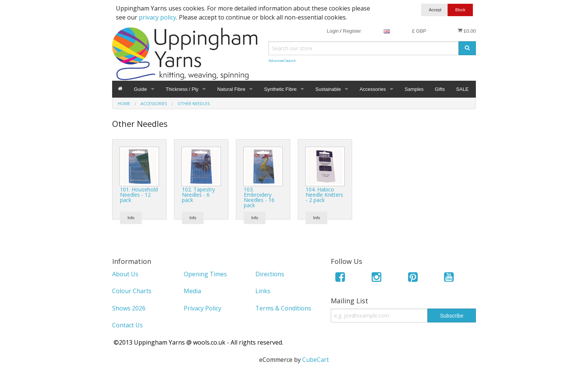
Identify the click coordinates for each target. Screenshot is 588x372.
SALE (462, 89)
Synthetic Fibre (280, 89)
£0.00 (467, 31)
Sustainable (328, 89)
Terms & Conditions (283, 308)
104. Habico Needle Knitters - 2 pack (324, 195)
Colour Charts (132, 291)
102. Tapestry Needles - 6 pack (198, 195)
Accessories (373, 89)
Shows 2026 (129, 308)
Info (131, 218)
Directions (270, 274)
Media (192, 291)
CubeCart (316, 360)
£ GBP (419, 31)
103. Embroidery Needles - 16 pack (259, 197)
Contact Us (127, 325)
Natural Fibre (231, 89)
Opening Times (205, 274)
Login (333, 31)
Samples (414, 89)
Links (263, 291)
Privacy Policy (202, 308)
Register (352, 31)
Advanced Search (282, 61)
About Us (125, 274)
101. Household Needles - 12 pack (139, 195)
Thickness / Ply (182, 89)
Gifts (440, 89)
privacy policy (157, 17)
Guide (140, 89)
